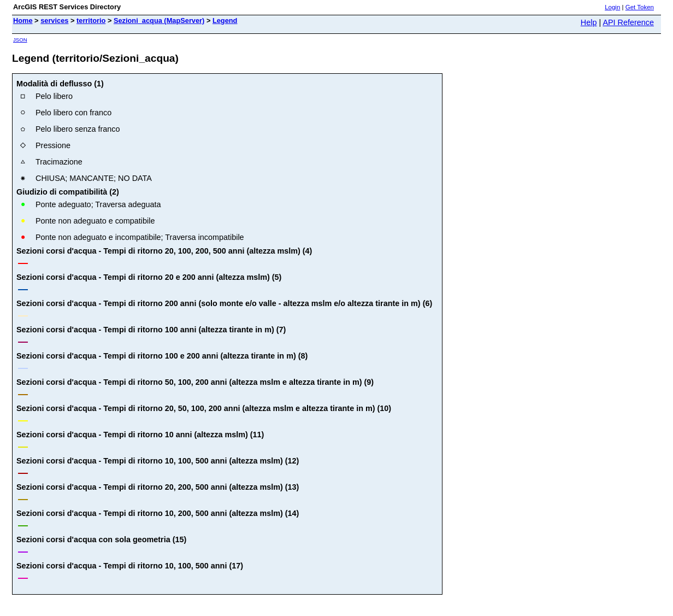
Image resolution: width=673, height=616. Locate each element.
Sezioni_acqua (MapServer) (159, 20)
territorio (91, 20)
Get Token (640, 7)
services (54, 20)
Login (612, 7)
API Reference (628, 22)
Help (589, 22)
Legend (225, 20)
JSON (20, 40)
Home (23, 20)
